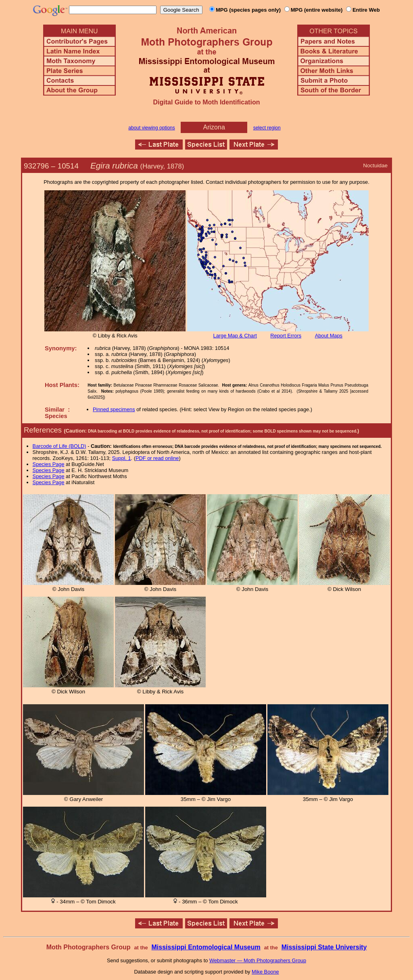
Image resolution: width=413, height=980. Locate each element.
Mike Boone (265, 972)
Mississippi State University (324, 947)
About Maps (329, 336)
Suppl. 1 (122, 458)
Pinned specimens (114, 409)
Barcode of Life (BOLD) (59, 446)
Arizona (214, 127)
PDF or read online (157, 458)
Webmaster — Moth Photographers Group (258, 960)
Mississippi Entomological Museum (206, 947)
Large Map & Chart (235, 336)
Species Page (49, 464)
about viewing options (151, 128)
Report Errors (286, 336)
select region (267, 128)
